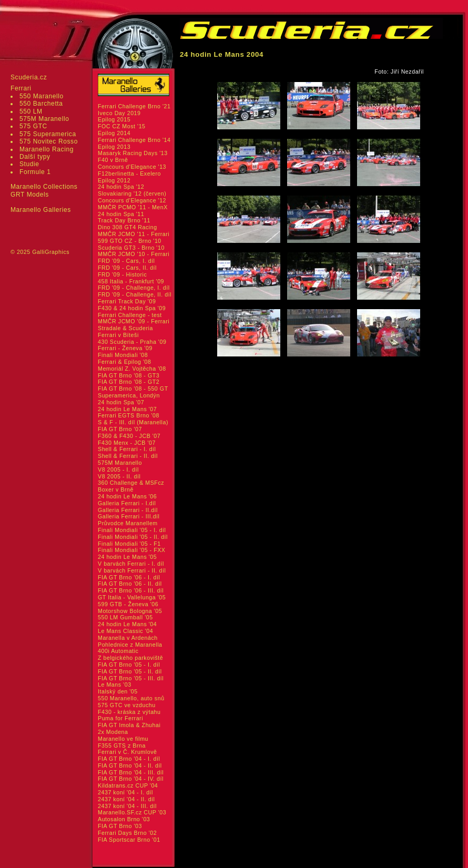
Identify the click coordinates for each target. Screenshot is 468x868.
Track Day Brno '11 (124, 220)
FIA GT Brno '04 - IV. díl (131, 779)
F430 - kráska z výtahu (129, 712)
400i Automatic (118, 651)
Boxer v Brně (116, 489)
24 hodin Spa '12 (121, 187)
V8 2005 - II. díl (119, 476)
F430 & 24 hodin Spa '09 (132, 308)
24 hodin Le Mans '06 (127, 496)
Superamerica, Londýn (129, 395)
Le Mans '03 (115, 685)
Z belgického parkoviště (130, 658)
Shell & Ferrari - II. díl (128, 456)
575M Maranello (44, 119)
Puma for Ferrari (120, 718)
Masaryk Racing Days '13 (133, 153)
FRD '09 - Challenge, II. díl (135, 294)
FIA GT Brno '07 (120, 429)
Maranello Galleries (41, 210)
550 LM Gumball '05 (125, 617)
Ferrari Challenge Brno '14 (134, 140)
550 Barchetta (41, 104)
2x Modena (113, 732)
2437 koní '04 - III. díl (127, 806)
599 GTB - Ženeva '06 (128, 604)
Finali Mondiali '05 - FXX (132, 550)
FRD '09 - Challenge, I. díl (134, 288)
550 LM (31, 111)
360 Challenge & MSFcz (131, 483)
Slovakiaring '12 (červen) (132, 193)
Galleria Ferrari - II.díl (128, 510)
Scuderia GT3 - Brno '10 (131, 248)
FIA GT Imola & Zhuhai (129, 725)
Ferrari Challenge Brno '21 (134, 106)
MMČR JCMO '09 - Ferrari (134, 321)
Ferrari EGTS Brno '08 (129, 415)
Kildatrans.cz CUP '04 (128, 785)
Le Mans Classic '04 (125, 631)
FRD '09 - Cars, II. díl (127, 268)
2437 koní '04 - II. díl (126, 799)
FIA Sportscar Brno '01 (129, 840)
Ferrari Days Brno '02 (127, 833)
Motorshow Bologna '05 (130, 611)
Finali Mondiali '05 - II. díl (133, 537)
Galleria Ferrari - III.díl (129, 516)
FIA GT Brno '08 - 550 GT (133, 389)
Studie (29, 164)
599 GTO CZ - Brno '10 (130, 241)
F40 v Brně (113, 160)
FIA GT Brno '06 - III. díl (131, 590)
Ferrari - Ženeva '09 (125, 348)
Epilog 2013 (114, 147)
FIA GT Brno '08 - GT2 (129, 382)
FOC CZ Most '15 (122, 126)
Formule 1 (35, 172)
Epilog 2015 (114, 119)
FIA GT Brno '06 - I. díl (129, 577)
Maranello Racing (47, 149)
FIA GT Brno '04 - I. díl (129, 759)
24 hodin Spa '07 (121, 402)
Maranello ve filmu (123, 739)
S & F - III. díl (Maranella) (133, 422)
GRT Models (30, 195)
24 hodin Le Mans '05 (127, 557)
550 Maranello (42, 96)
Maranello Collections (44, 187)
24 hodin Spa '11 (121, 214)
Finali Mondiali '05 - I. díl (132, 530)
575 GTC (33, 126)
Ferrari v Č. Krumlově (127, 752)
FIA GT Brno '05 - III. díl (131, 678)
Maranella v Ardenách (128, 638)
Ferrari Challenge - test (130, 315)
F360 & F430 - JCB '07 (129, 436)
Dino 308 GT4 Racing (128, 227)
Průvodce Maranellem (128, 523)
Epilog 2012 (114, 180)
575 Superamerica (48, 134)
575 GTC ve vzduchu (127, 705)
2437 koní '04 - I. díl (125, 792)
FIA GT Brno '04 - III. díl (131, 772)
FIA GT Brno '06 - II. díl (130, 584)
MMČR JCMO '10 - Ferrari (134, 254)
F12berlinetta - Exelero (129, 173)
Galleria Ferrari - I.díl (127, 503)
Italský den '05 (118, 691)
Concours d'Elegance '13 (132, 167)
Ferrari (21, 88)
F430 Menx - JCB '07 (127, 443)
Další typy (35, 157)
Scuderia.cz (29, 77)
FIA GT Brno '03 (120, 826)
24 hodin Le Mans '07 (127, 409)
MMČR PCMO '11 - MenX (133, 207)
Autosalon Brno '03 (124, 819)
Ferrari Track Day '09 (127, 301)
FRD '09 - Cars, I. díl (126, 261)
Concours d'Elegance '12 (132, 200)
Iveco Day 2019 (119, 113)
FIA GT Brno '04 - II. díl (130, 765)
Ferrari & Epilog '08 (125, 362)
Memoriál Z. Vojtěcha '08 (132, 369)
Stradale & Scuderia (125, 328)
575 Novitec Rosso (49, 141)
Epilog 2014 (114, 133)
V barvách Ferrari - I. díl (131, 564)
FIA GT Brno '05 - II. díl (130, 671)
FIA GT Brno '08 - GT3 (129, 375)
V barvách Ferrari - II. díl (132, 570)
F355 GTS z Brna (122, 746)
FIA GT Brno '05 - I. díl (129, 665)
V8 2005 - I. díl (118, 469)
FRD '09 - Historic (122, 274)
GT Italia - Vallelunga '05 (132, 597)
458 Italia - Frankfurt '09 (131, 281)
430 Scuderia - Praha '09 (132, 342)
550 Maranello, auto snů (131, 698)
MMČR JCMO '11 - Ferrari (134, 234)
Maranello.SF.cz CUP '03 (132, 812)
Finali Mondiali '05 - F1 (129, 544)
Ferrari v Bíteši (118, 335)
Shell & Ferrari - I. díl (127, 449)
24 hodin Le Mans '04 (127, 624)
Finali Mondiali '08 (123, 355)
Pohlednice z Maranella (130, 645)
